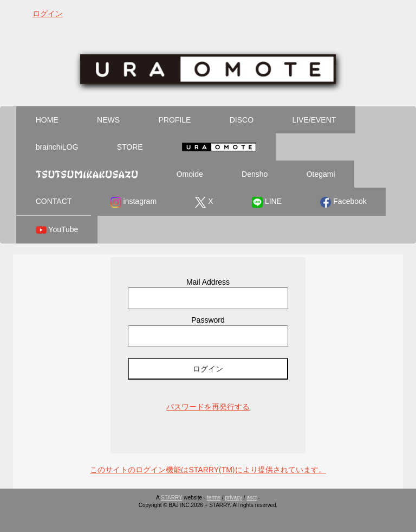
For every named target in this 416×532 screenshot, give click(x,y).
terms (214, 498)
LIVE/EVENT (314, 120)
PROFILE (174, 120)
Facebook (343, 202)
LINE (267, 202)
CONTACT (54, 201)
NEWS (108, 120)
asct (251, 498)
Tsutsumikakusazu (87, 174)
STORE (130, 147)
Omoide (190, 174)
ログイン (48, 14)
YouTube (57, 230)
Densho (255, 174)
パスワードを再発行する (208, 407)
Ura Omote (219, 147)
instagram (134, 202)
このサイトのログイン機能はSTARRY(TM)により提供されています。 (208, 470)
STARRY (171, 498)
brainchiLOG (57, 147)
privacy (233, 498)
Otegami (321, 174)
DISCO (242, 120)
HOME (47, 120)
